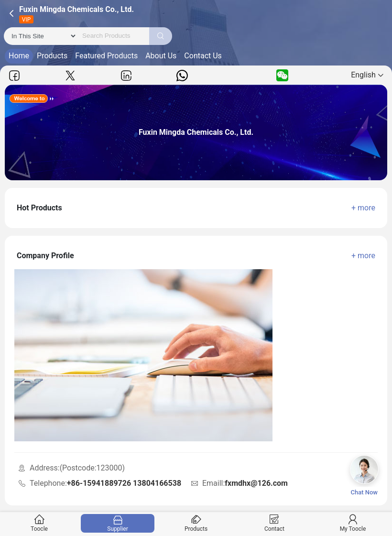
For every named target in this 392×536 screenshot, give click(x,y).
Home (19, 56)
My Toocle (353, 523)
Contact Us (203, 56)
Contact (275, 523)
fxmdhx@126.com (256, 483)
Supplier (118, 523)
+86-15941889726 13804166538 (124, 483)
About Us (161, 56)
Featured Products (106, 56)
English (367, 75)
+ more (363, 208)
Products (52, 56)
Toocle (39, 523)
